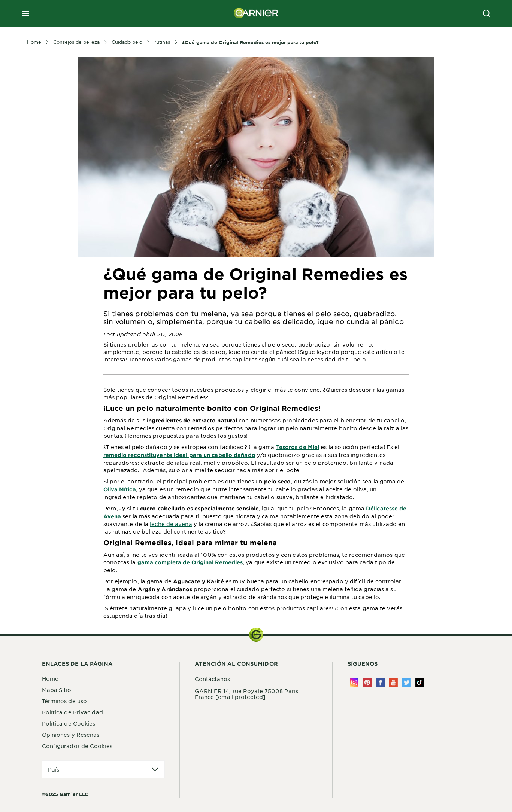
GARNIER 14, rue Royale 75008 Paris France (246, 694)
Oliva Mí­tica (120, 489)
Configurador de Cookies (77, 746)
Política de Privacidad (72, 712)
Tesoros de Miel (298, 447)
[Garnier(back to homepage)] (256, 13)
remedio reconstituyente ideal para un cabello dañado (179, 455)
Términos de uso (65, 701)
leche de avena (171, 524)
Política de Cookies (69, 723)
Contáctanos (213, 679)
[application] (103, 770)
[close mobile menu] (25, 13)
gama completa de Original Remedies (190, 562)
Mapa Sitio (57, 690)
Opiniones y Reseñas (71, 735)
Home (50, 678)
